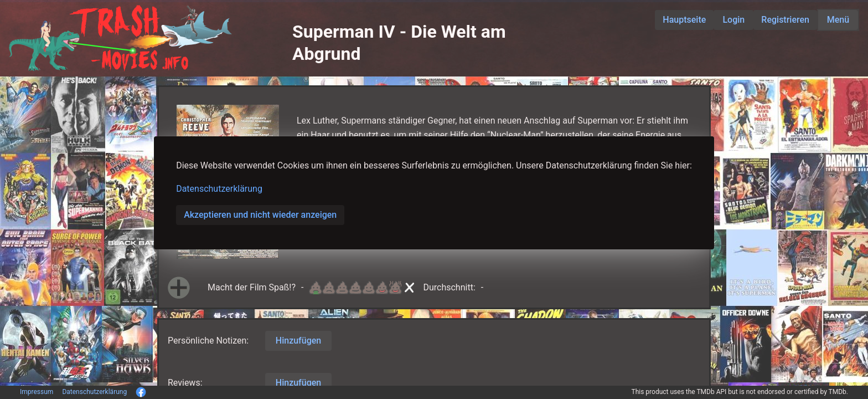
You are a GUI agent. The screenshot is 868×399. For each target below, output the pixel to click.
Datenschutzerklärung (219, 189)
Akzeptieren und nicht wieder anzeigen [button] (260, 215)
